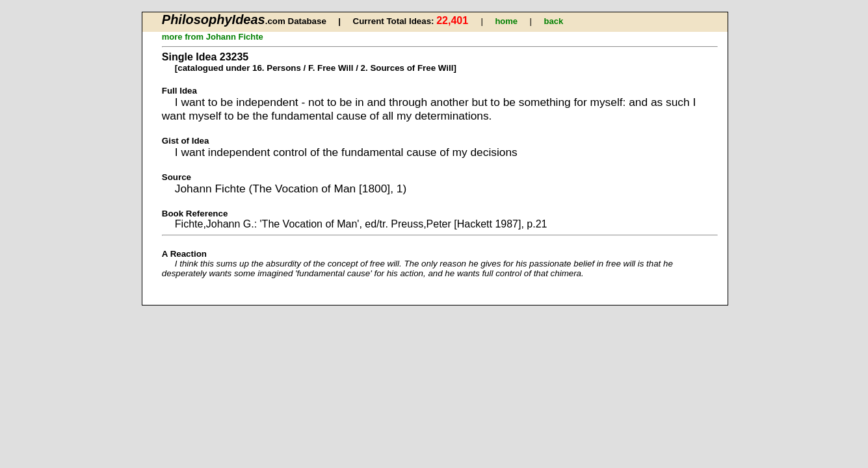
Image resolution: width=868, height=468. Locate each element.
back (554, 21)
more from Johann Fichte (213, 37)
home (506, 21)
